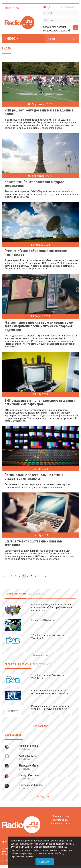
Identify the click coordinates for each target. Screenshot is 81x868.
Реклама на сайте (60, 823)
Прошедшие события (18, 664)
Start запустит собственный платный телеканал (34, 543)
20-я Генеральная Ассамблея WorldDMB (48, 637)
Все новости (41, 655)
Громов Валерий (29, 746)
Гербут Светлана (29, 775)
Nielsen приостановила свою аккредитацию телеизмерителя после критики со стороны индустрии (39, 326)
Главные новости (15, 594)
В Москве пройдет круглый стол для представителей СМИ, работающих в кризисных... (52, 607)
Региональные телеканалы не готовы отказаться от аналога (34, 477)
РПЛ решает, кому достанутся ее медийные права (39, 112)
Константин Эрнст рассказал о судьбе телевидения (34, 184)
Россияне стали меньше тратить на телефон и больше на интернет (50, 707)
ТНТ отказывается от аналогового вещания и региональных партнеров (40, 402)
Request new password (57, 31)
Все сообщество (40, 796)
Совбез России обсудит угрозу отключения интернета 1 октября (50, 692)
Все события (40, 726)
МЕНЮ (11, 39)
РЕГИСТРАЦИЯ (68, 7)
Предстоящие (41, 664)
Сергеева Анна (28, 756)
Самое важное (36, 594)
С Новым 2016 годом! (44, 620)
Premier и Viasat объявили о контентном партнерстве (36, 253)
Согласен (45, 862)
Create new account (55, 27)
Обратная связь (59, 820)
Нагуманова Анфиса (31, 785)
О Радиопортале (60, 816)
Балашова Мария (29, 766)
